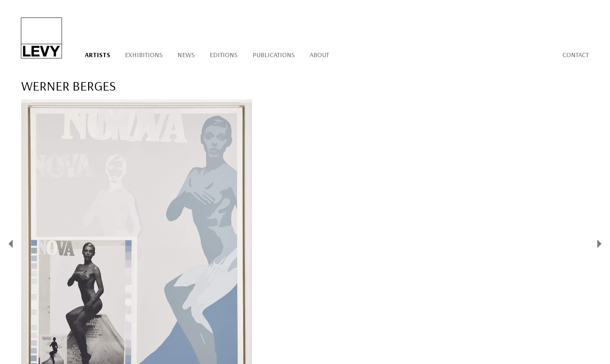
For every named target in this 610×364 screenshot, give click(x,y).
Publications (274, 55)
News (186, 55)
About (319, 55)
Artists (97, 55)
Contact (576, 55)
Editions (224, 55)
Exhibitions (144, 55)
